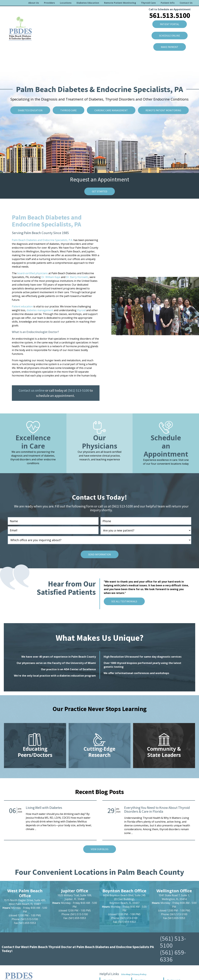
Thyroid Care (148, 3)
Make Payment (170, 47)
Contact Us (186, 3)
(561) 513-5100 (78, 390)
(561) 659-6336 (173, 956)
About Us (34, 3)
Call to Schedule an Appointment (170, 9)
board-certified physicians (33, 273)
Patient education (22, 306)
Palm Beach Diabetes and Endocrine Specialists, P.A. (42, 240)
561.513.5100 (170, 15)
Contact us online (32, 390)
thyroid (81, 310)
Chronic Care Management (111, 110)
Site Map (126, 974)
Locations (66, 3)
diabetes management (40, 310)
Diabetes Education (88, 3)
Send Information (100, 554)
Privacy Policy (139, 974)
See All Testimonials (124, 601)
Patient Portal (170, 24)
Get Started (100, 191)
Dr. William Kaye (51, 277)
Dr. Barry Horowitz (77, 277)
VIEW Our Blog (100, 849)
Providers (49, 3)
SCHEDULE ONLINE (170, 36)
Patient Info (168, 3)
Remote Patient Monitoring (120, 3)
